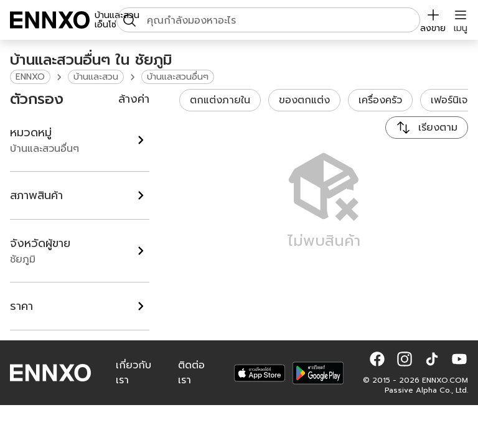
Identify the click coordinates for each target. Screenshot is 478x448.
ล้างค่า (134, 99)
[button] (377, 359)
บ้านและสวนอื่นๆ (178, 77)
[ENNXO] (50, 20)
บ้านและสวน (96, 77)
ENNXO (30, 77)
